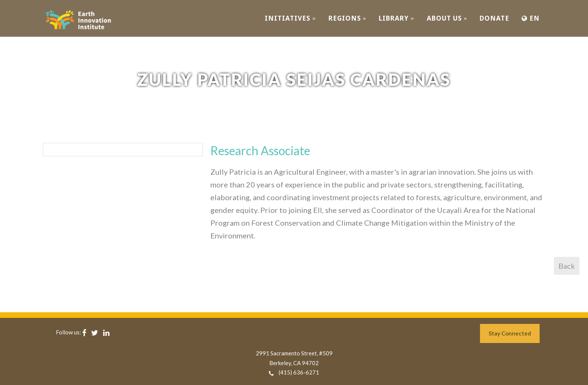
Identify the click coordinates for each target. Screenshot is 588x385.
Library (397, 18)
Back (567, 266)
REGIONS (348, 18)
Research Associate (260, 151)
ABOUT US (447, 18)
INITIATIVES (290, 18)
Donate (494, 18)
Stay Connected (510, 333)
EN (531, 18)
